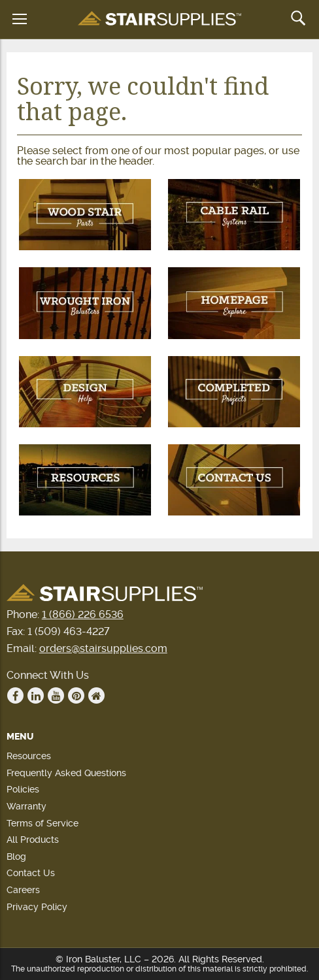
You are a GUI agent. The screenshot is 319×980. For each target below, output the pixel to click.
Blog (16, 857)
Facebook (16, 696)
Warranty (26, 806)
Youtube (56, 696)
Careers (23, 890)
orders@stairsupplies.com (103, 648)
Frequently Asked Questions (66, 773)
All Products (33, 840)
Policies (23, 789)
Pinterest (76, 696)
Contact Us (31, 873)
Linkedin (36, 696)
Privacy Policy (37, 907)
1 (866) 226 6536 (83, 614)
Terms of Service (42, 823)
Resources (29, 756)
